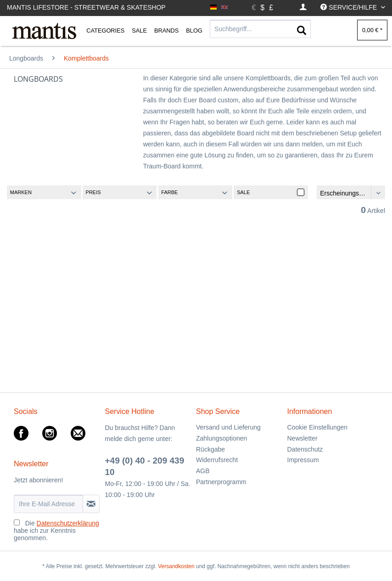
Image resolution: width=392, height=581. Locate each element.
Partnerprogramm (221, 482)
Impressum (303, 460)
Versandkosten (176, 566)
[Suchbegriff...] (260, 29)
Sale (243, 192)
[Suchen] (302, 31)
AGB (203, 471)
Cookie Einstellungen (318, 427)
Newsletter (302, 438)
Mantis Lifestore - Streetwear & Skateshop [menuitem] (86, 7)
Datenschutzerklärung (68, 523)
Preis (93, 192)
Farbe (169, 192)
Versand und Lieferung (228, 427)
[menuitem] (303, 8)
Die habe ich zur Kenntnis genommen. (56, 531)
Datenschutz (305, 449)
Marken (21, 192)
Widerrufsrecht (217, 460)
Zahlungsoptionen (221, 438)
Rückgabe (210, 449)
